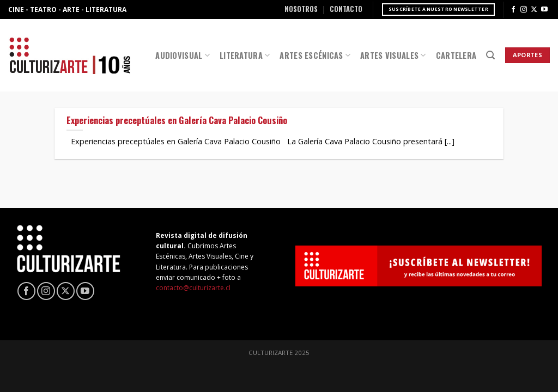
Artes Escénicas (315, 55)
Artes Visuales (393, 55)
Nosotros (301, 9)
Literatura (245, 55)
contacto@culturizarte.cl (193, 288)
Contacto (346, 9)
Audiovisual (183, 55)
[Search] (490, 55)
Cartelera (456, 55)
